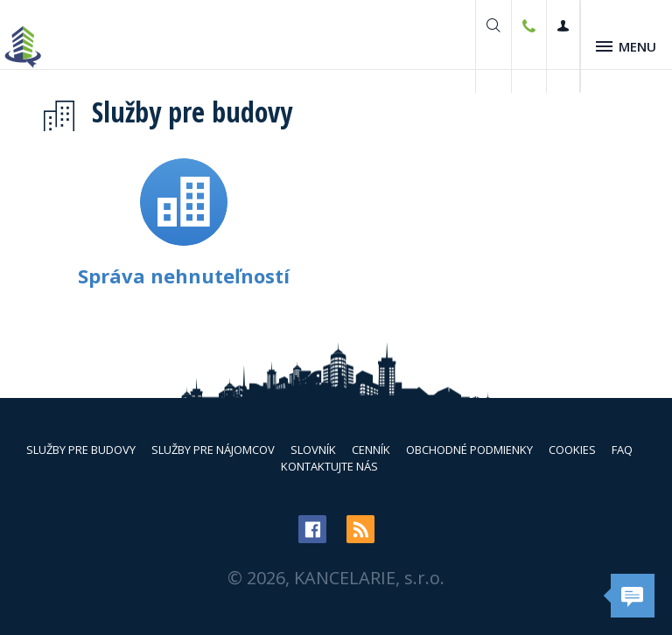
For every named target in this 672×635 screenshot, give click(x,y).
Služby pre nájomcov (213, 450)
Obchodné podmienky (469, 450)
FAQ (622, 450)
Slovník (313, 450)
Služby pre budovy (81, 450)
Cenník (371, 450)
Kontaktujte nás (329, 466)
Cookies (572, 450)
